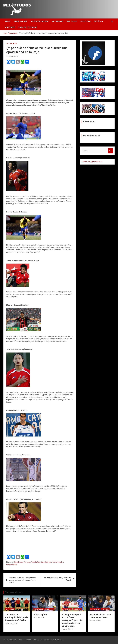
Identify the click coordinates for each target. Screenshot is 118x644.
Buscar (111, 151)
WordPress (59, 640)
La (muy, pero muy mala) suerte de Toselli (58, 579)
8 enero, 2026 (66, 629)
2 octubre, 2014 (12, 56)
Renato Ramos (12, 564)
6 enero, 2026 (95, 621)
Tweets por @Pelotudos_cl (92, 162)
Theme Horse (32, 640)
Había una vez (21, 21)
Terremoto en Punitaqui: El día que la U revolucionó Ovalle (17, 617)
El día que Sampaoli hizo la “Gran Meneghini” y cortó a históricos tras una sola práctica (72, 620)
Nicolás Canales (58, 562)
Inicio (8, 21)
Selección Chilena (40, 21)
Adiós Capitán (40, 614)
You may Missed (14, 592)
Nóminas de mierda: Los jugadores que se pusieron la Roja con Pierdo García (22, 580)
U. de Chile (10, 27)
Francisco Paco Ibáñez (32, 562)
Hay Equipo (72, 21)
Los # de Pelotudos (28, 27)
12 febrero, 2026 (11, 623)
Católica (98, 21)
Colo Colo (86, 21)
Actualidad (58, 21)
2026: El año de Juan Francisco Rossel (100, 616)
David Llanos (18, 562)
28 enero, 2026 (39, 618)
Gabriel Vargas (46, 562)
